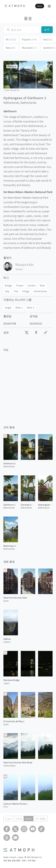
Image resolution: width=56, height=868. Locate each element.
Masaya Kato (24, 264)
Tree (16, 291)
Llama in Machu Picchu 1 (16, 804)
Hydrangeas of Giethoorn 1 (45, 505)
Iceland (7, 642)
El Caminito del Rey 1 (14, 721)
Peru (6, 807)
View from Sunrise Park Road (18, 762)
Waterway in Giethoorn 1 (11, 546)
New (11, 48)
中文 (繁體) (40, 819)
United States (9, 766)
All (11, 39)
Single (8, 307)
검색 (47, 30)
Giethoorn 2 (9, 463)
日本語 (19, 819)
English (9, 819)
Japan (6, 683)
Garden (32, 285)
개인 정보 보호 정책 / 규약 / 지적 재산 (20, 860)
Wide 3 (30, 307)
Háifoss (7, 639)
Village (26, 291)
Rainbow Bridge (11, 680)
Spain (6, 601)
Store (40, 6)
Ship (7, 291)
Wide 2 (19, 307)
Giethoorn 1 (9, 505)
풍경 (28, 18)
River (42, 285)
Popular (29, 39)
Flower (20, 285)
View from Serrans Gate (15, 598)
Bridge (8, 285)
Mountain (30, 48)
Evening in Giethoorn (28, 505)
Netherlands (29, 103)
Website (19, 269)
